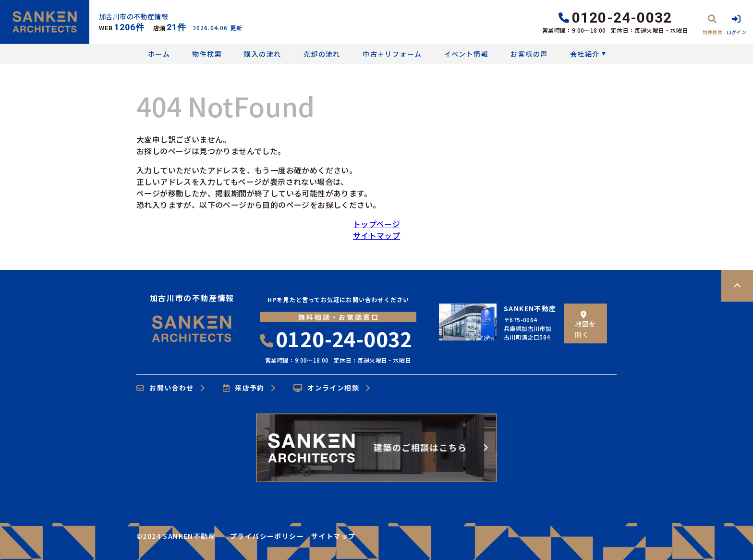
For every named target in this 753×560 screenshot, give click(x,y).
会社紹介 (585, 54)
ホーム (159, 54)
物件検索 (207, 54)
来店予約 (244, 388)
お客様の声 (529, 54)
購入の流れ (262, 54)
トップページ (376, 224)
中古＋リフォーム (392, 54)
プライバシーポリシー (267, 536)
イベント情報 (466, 54)
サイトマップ (376, 235)
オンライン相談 (326, 388)
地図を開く (585, 325)
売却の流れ (322, 54)
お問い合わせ (165, 388)
